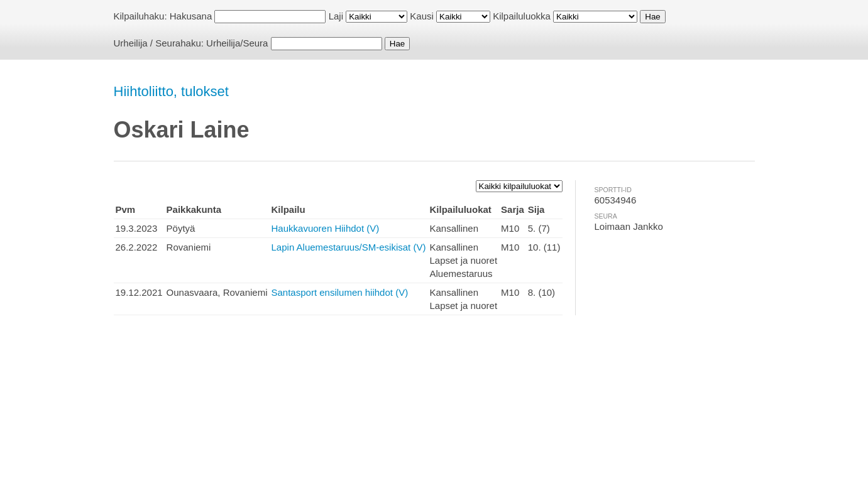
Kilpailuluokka (522, 16)
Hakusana (191, 16)
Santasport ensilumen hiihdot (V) (340, 292)
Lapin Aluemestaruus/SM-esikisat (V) (349, 247)
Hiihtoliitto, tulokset (171, 91)
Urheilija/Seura (237, 43)
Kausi (422, 16)
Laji (336, 16)
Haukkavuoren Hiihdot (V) (326, 228)
